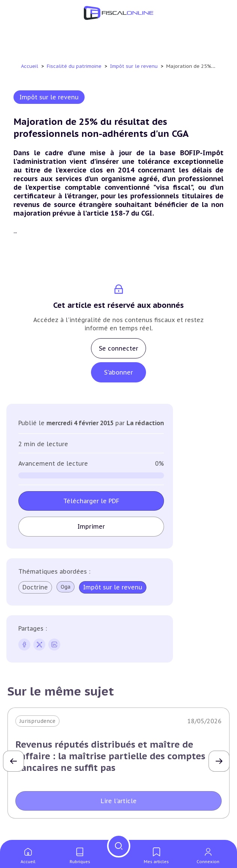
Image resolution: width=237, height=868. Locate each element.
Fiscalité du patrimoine (75, 66)
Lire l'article (119, 801)
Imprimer (91, 526)
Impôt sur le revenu (135, 66)
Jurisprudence (37, 721)
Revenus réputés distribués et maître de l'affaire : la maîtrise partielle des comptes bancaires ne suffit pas (110, 756)
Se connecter (118, 348)
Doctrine (35, 587)
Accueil (30, 66)
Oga (66, 587)
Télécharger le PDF (91, 501)
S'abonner (118, 372)
